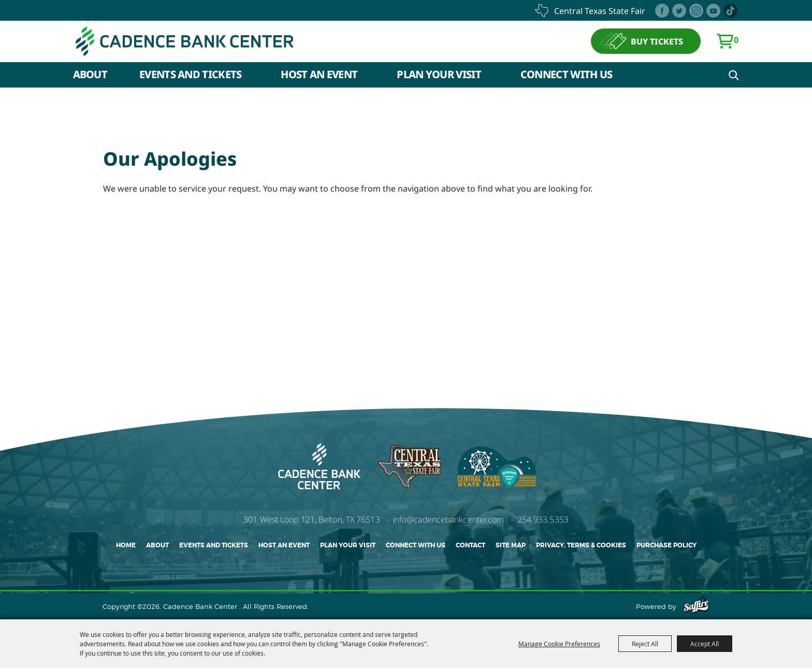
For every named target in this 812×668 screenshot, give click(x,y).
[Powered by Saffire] (696, 606)
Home (126, 545)
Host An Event (319, 74)
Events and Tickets (190, 74)
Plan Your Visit (439, 74)
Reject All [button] (645, 644)
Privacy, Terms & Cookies (581, 545)
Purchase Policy (666, 545)
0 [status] (736, 40)
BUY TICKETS (657, 41)
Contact (470, 545)
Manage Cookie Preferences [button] (559, 644)
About (90, 74)
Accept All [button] (705, 644)
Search (734, 75)
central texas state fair (600, 11)
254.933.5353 (543, 519)
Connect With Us (567, 74)
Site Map (511, 545)
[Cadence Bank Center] (185, 41)
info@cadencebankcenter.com (449, 519)
